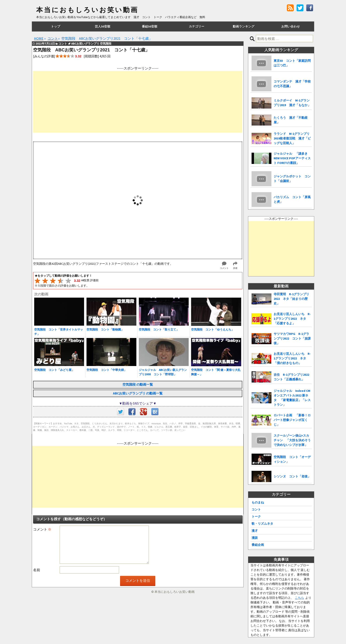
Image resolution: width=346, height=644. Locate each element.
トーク (256, 516)
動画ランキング (244, 26)
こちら (299, 598)
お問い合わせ (291, 26)
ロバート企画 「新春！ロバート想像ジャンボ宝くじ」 (292, 420)
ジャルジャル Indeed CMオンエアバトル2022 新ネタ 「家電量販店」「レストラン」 (292, 398)
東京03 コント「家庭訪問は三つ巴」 (292, 63)
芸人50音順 (103, 26)
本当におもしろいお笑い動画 (87, 10)
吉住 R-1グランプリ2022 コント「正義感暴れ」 (293, 377)
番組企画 (258, 545)
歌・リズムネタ (262, 524)
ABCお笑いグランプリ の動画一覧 (138, 393)
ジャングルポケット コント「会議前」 (292, 179)
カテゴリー (197, 26)
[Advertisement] (138, 102)
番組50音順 (150, 26)
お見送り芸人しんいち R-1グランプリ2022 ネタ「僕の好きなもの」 (292, 358)
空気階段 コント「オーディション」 (292, 459)
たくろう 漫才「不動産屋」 (291, 120)
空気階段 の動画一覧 (138, 384)
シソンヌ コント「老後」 (292, 476)
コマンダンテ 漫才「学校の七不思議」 (292, 84)
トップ (56, 26)
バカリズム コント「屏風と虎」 (292, 199)
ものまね (258, 502)
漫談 (255, 538)
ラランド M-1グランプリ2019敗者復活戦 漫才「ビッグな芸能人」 (292, 138)
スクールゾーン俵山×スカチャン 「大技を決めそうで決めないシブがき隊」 (292, 440)
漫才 (255, 531)
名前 (37, 570)
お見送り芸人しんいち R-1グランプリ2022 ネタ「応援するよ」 (292, 319)
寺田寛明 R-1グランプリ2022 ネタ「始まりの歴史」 (291, 299)
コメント (42, 529)
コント (256, 509)
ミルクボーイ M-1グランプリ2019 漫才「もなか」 (292, 103)
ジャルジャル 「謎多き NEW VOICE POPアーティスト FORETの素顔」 (292, 158)
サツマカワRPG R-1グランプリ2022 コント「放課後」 (292, 338)
